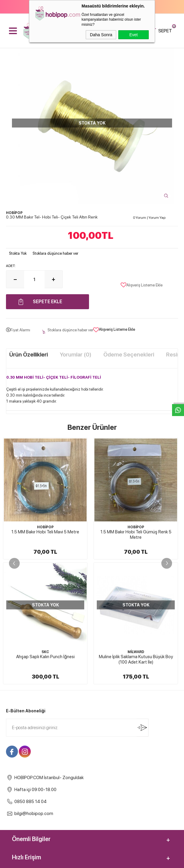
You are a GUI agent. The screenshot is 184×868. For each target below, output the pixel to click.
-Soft (62, 861)
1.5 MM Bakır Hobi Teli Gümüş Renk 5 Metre (45, 535)
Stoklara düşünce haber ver (55, 253)
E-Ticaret (76, 861)
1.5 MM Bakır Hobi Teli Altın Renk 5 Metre (136, 532)
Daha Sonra (101, 35)
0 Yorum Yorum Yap (149, 218)
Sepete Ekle (47, 302)
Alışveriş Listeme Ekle (142, 285)
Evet (134, 35)
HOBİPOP (45, 527)
